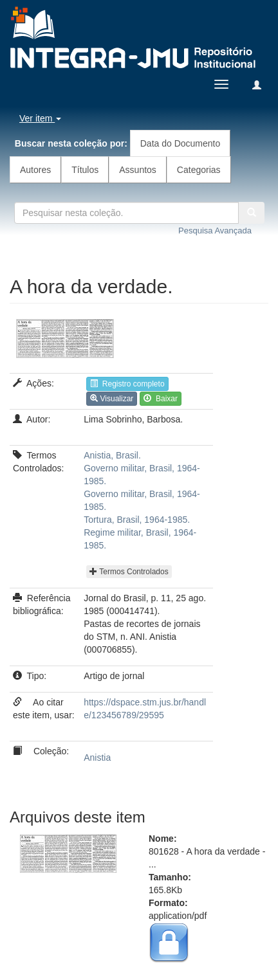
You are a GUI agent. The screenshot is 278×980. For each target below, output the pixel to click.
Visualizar (112, 399)
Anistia (97, 758)
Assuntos (138, 170)
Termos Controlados (129, 572)
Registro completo (127, 384)
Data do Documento (181, 143)
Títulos (85, 170)
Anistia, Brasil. (112, 455)
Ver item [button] (40, 118)
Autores (35, 170)
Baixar (161, 399)
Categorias (199, 170)
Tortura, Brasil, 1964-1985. (137, 520)
